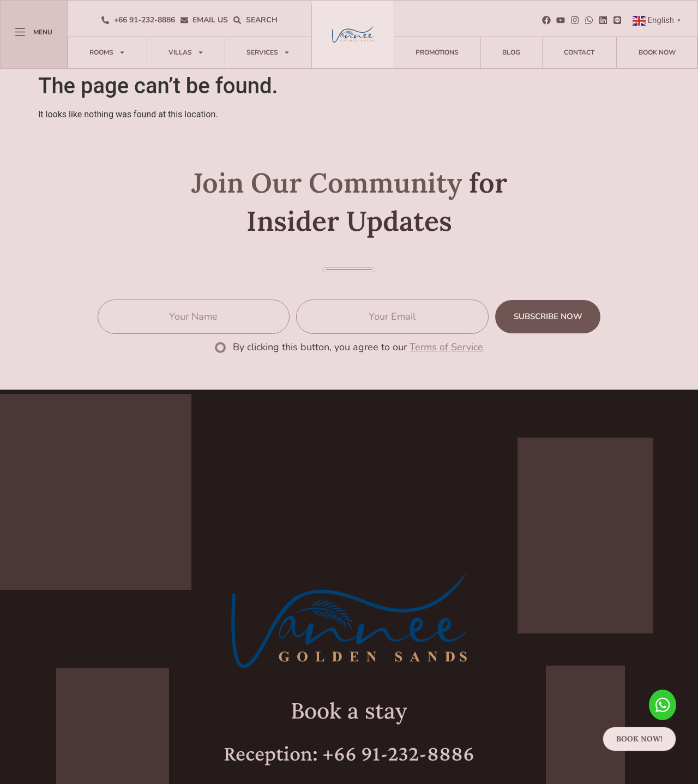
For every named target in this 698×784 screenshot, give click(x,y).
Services (268, 52)
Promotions (437, 52)
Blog (511, 52)
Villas (186, 52)
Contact (579, 52)
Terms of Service (446, 347)
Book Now (657, 52)
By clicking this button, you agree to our (358, 347)
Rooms (107, 52)
